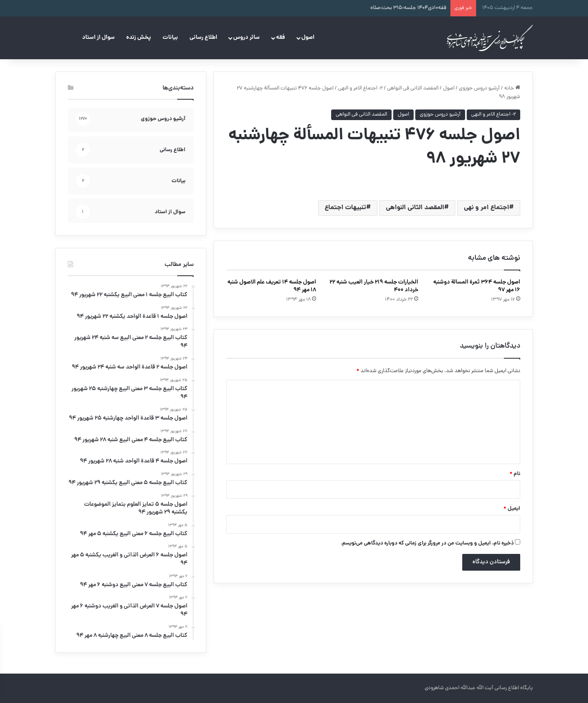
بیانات (170, 38)
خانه (512, 88)
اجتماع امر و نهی (487, 208)
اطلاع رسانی (203, 38)
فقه (281, 38)
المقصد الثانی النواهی (415, 208)
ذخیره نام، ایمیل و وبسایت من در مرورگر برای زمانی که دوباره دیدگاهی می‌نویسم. (427, 543)
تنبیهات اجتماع (345, 208)
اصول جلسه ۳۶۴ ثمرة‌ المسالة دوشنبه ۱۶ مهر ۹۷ (477, 286)
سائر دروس (246, 38)
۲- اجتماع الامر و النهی (360, 88)
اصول (308, 38)
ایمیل (512, 509)
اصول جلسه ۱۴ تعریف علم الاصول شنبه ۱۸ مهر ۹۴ (272, 286)
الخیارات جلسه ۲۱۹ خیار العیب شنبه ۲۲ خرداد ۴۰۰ (374, 286)
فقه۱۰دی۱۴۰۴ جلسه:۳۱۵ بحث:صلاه (408, 8)
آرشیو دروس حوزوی (479, 88)
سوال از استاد (98, 38)
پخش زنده (139, 38)
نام (515, 474)
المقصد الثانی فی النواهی (413, 88)
